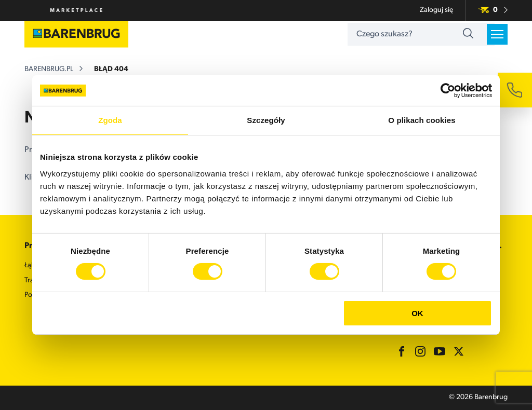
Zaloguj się (436, 10)
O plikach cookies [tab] (422, 121)
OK (417, 313)
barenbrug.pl (49, 70)
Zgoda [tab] (110, 121)
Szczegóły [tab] (266, 121)
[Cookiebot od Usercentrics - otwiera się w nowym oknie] (447, 91)
